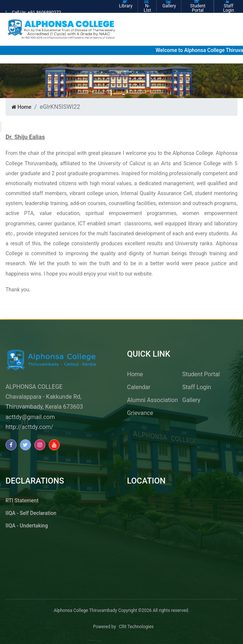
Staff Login (197, 387)
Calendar (139, 387)
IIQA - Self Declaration (31, 513)
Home (21, 107)
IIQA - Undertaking (27, 526)
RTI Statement (22, 501)
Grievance (140, 413)
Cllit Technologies (136, 627)
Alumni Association (153, 400)
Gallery (191, 400)
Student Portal (201, 374)
